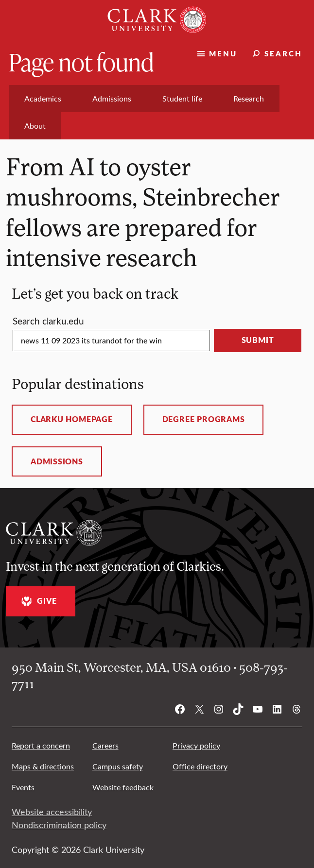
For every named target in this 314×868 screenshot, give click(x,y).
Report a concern (41, 745)
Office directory (200, 766)
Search (283, 53)
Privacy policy (196, 745)
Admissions (57, 461)
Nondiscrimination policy (59, 825)
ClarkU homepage (72, 419)
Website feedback (123, 787)
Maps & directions (43, 766)
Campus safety (118, 766)
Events (23, 787)
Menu (223, 53)
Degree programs (204, 419)
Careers (105, 745)
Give (38, 601)
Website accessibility (52, 812)
